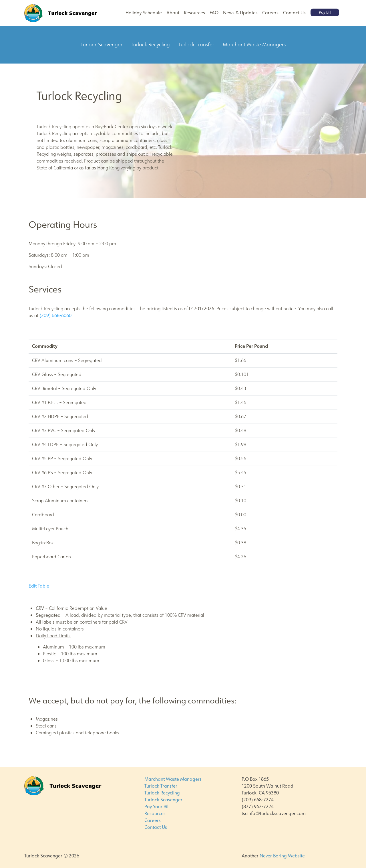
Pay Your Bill (157, 807)
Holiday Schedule (144, 13)
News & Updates (240, 13)
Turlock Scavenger (163, 800)
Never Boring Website (282, 856)
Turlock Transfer (161, 786)
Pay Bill (325, 12)
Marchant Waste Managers (173, 779)
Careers (270, 13)
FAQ (214, 13)
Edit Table (39, 586)
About (173, 13)
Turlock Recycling (162, 793)
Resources (194, 13)
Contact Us (294, 13)
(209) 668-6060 (55, 316)
